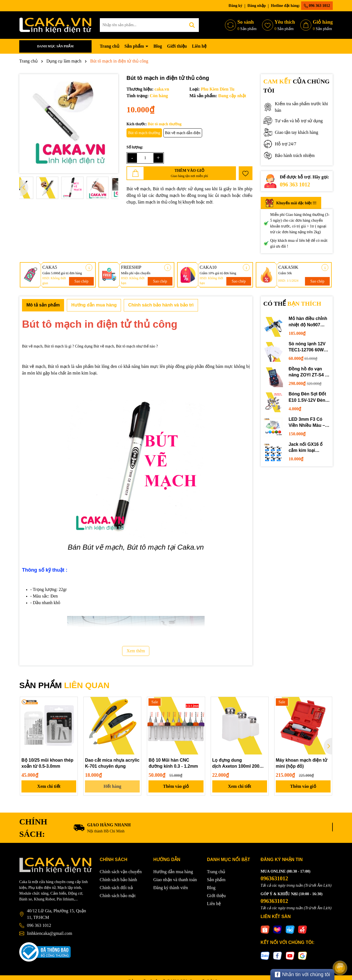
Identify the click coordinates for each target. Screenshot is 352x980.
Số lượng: (135, 147)
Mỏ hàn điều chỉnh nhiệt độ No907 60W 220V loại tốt (308, 322)
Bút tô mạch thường (144, 133)
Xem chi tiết (49, 786)
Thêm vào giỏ (176, 786)
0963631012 (274, 878)
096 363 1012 (317, 6)
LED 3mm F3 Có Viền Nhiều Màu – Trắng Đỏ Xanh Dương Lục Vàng (307, 423)
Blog (158, 46)
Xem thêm (136, 651)
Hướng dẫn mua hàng (173, 872)
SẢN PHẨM (64, 685)
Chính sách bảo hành (119, 880)
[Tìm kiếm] (192, 25)
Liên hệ (199, 46)
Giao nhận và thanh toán (175, 880)
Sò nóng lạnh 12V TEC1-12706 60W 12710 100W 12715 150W (308, 347)
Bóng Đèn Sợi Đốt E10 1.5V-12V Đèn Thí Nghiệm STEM (307, 397)
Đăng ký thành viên (171, 888)
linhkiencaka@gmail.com (50, 933)
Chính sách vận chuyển (121, 872)
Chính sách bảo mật (118, 896)
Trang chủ (110, 46)
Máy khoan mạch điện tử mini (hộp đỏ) (302, 763)
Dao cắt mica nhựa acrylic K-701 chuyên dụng (112, 763)
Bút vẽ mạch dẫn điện (183, 133)
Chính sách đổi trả (116, 888)
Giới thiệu (177, 46)
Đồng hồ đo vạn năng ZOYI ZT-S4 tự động (309, 372)
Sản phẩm (135, 46)
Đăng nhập (257, 6)
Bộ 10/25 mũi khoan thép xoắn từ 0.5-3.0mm (47, 763)
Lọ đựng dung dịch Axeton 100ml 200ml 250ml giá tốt (238, 764)
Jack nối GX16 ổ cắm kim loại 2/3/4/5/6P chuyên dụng (307, 448)
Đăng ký (235, 6)
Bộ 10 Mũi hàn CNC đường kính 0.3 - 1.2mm (173, 763)
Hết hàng (112, 786)
